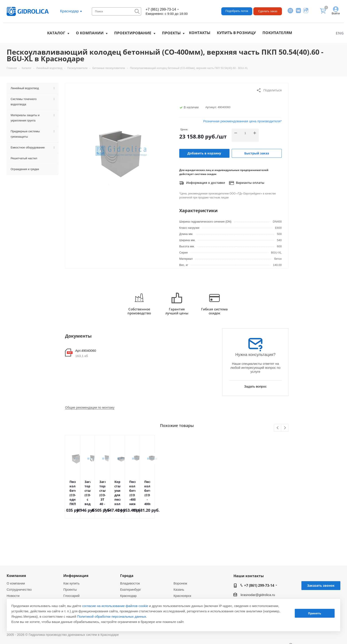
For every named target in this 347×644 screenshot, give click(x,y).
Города (127, 576)
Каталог (56, 33)
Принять (315, 613)
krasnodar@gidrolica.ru (258, 595)
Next (285, 428)
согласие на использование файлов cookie (115, 606)
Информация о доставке (202, 183)
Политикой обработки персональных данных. (112, 616)
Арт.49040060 (86, 351)
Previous (278, 428)
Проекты (171, 33)
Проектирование (133, 33)
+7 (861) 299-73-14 (161, 9)
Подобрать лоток (237, 11)
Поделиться (269, 90)
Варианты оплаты (247, 183)
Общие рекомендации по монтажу (90, 408)
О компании (90, 33)
